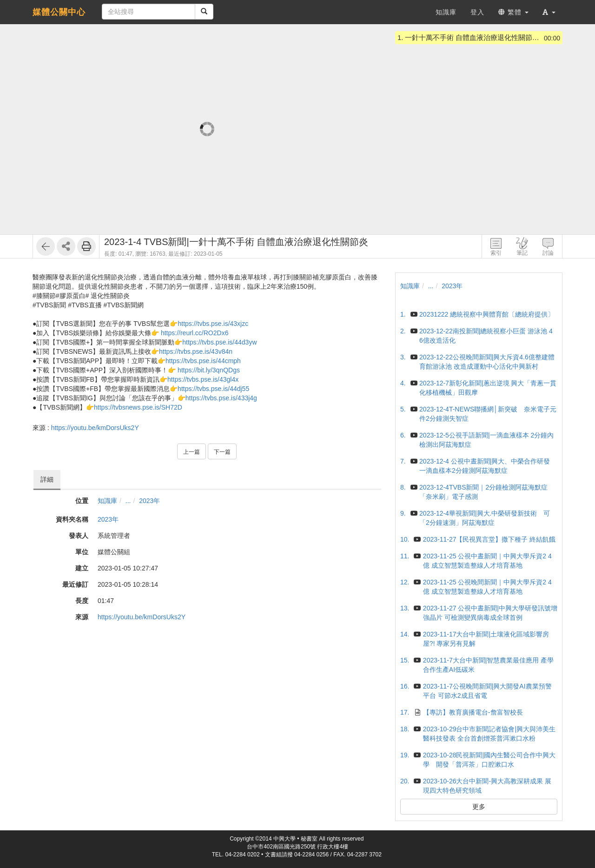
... (128, 501)
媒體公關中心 (59, 12)
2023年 (149, 501)
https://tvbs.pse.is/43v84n (196, 351)
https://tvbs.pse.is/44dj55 (213, 389)
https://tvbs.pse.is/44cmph (203, 361)
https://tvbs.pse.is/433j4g (221, 398)
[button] (549, 12)
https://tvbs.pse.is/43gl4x (203, 379)
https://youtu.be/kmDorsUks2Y (95, 428)
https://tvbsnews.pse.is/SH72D (138, 407)
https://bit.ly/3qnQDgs (209, 370)
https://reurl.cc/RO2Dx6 (195, 333)
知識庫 (107, 501)
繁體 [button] (513, 12)
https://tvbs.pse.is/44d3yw (219, 342)
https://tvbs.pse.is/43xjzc (213, 324)
